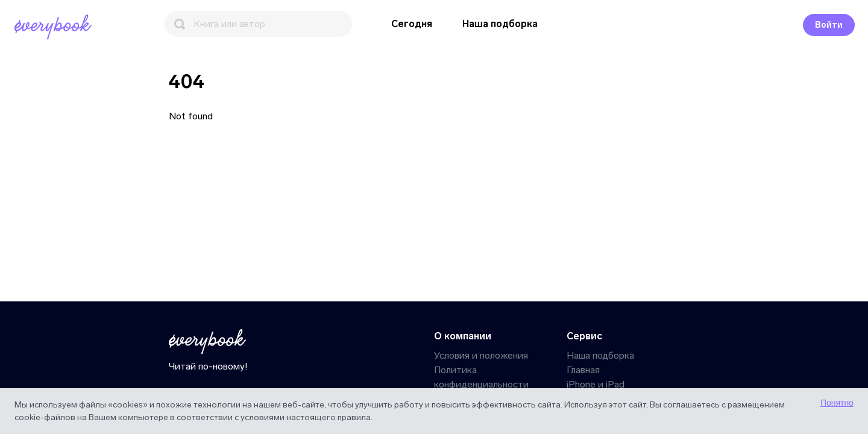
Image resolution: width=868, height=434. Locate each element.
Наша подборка (500, 24)
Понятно (837, 403)
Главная (583, 370)
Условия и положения (481, 355)
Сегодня (412, 24)
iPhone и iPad (596, 384)
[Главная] (55, 27)
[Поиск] (259, 24)
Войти (829, 25)
